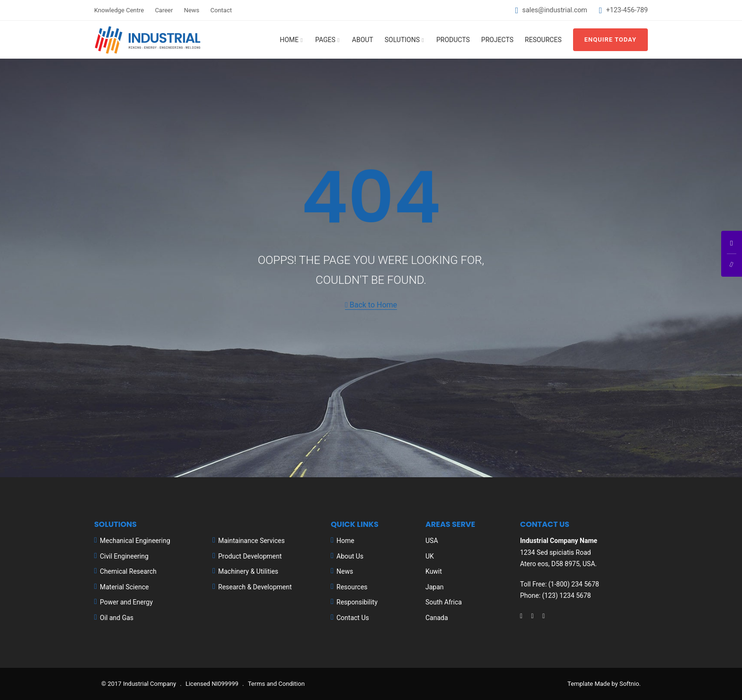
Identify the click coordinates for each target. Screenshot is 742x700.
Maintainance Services (252, 541)
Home (289, 40)
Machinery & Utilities (248, 571)
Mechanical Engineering (135, 541)
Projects (497, 40)
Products (453, 40)
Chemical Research (128, 571)
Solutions (402, 40)
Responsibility (357, 602)
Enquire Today (610, 39)
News (192, 10)
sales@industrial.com (555, 10)
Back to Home (371, 305)
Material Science (124, 587)
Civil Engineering (124, 556)
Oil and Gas (117, 618)
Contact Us (353, 618)
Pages (325, 40)
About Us (350, 556)
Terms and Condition (276, 684)
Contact (221, 10)
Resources (543, 40)
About (363, 40)
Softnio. (630, 684)
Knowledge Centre (119, 10)
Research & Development (255, 587)
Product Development (250, 556)
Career (164, 10)
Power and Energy (126, 602)
